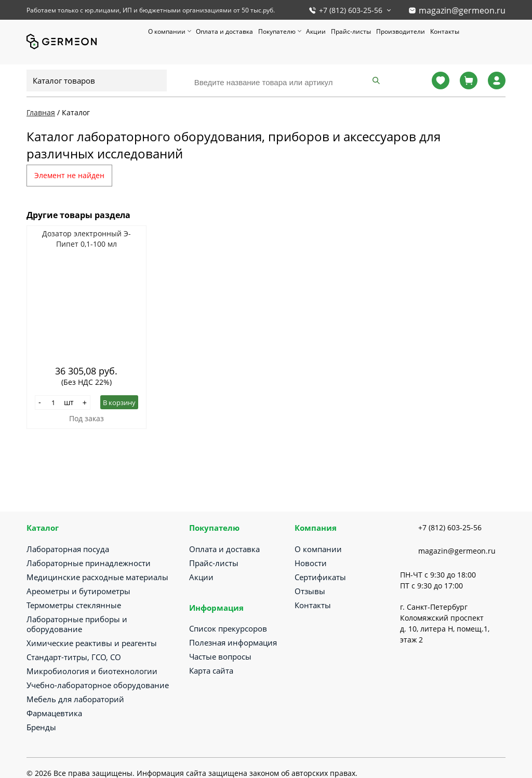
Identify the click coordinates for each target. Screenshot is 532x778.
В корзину (119, 403)
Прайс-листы (351, 31)
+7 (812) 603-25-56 (351, 10)
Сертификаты (320, 577)
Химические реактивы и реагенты (92, 643)
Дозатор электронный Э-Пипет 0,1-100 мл (87, 239)
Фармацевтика (54, 713)
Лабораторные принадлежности (89, 563)
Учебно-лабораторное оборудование (98, 685)
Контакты (445, 31)
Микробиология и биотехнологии (92, 671)
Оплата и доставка (224, 31)
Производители (401, 31)
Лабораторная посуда (68, 549)
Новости (311, 563)
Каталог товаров (64, 81)
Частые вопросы (220, 656)
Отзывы (310, 591)
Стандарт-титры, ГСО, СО (74, 657)
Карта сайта (211, 670)
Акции (316, 31)
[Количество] (54, 403)
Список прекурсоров (228, 628)
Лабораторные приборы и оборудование (77, 624)
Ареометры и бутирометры (78, 591)
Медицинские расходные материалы (97, 577)
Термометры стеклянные (74, 605)
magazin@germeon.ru (462, 10)
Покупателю (277, 31)
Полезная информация (233, 642)
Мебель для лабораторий (75, 699)
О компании (167, 31)
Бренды (41, 727)
